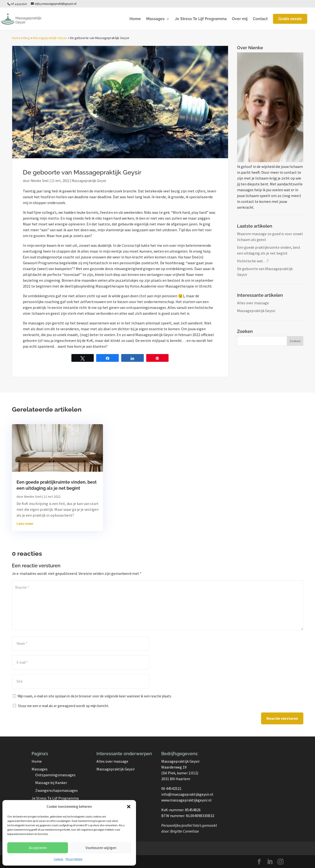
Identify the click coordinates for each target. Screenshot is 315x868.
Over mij (240, 19)
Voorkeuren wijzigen (101, 848)
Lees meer (25, 523)
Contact (260, 19)
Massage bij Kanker (51, 783)
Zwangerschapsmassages (56, 790)
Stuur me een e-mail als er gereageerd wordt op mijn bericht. (61, 706)
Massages (155, 19)
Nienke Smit (40, 181)
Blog (27, 38)
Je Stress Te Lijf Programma (201, 19)
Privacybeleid (74, 859)
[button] (129, 807)
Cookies (58, 859)
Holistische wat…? (253, 261)
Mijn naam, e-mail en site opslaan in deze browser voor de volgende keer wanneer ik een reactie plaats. (95, 696)
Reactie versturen (282, 718)
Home (135, 19)
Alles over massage (253, 303)
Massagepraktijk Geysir (50, 38)
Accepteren (38, 848)
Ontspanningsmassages (55, 775)
